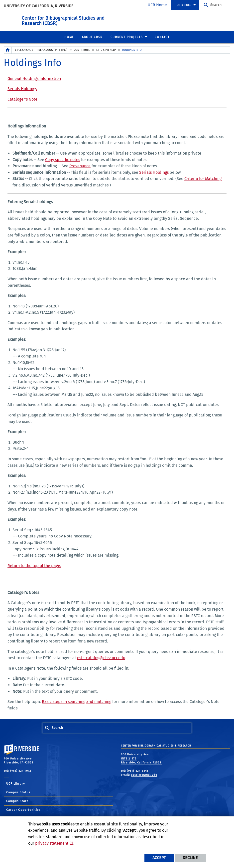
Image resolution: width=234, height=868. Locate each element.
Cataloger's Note (22, 99)
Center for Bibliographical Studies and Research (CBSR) (94, 20)
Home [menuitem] (69, 37)
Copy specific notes (63, 159)
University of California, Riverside (39, 6)
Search (216, 5)
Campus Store (17, 801)
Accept (159, 858)
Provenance (80, 166)
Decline (190, 858)
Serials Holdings (22, 88)
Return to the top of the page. (34, 565)
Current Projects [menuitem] (127, 37)
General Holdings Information (34, 78)
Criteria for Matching (203, 178)
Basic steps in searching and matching (77, 701)
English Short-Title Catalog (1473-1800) (41, 50)
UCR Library (16, 783)
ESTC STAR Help (106, 50)
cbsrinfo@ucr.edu (144, 775)
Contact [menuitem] (162, 37)
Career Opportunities (23, 810)
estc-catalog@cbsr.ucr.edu (101, 658)
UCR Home (157, 5)
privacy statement (52, 843)
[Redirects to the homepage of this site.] (8, 50)
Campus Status (18, 792)
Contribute (82, 50)
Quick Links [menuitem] (183, 5)
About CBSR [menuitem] (92, 37)
